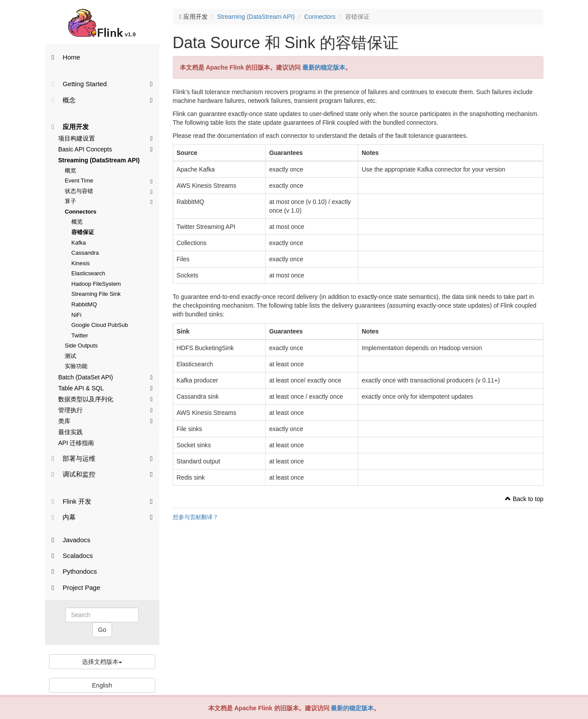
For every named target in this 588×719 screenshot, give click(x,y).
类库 (105, 421)
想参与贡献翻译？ (196, 517)
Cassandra (85, 253)
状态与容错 (109, 191)
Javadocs (71, 540)
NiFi (76, 315)
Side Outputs (81, 345)
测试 (70, 356)
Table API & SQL (105, 388)
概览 (70, 170)
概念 (102, 100)
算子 (109, 201)
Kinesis (80, 263)
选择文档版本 (102, 662)
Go (102, 630)
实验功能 (76, 366)
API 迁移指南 (76, 443)
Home (66, 57)
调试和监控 (102, 474)
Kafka (79, 243)
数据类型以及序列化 (105, 399)
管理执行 (105, 410)
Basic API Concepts (105, 149)
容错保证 (83, 232)
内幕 (102, 517)
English (102, 685)
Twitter (80, 335)
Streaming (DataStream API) (99, 160)
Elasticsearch (88, 273)
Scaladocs (72, 556)
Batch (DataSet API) (105, 377)
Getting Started (102, 83)
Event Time (109, 181)
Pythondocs (74, 571)
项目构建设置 (105, 138)
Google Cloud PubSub (100, 325)
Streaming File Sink (96, 294)
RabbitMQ (84, 304)
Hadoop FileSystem (96, 284)
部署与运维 (102, 458)
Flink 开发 (102, 501)
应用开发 (70, 127)
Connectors (80, 212)
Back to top (524, 499)
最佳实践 (70, 432)
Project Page (76, 587)
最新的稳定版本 (352, 708)
